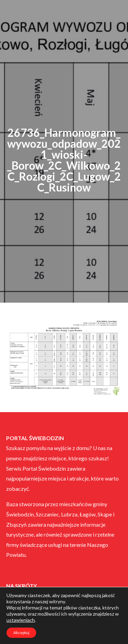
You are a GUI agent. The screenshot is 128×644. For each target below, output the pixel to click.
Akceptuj (21, 633)
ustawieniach (21, 620)
